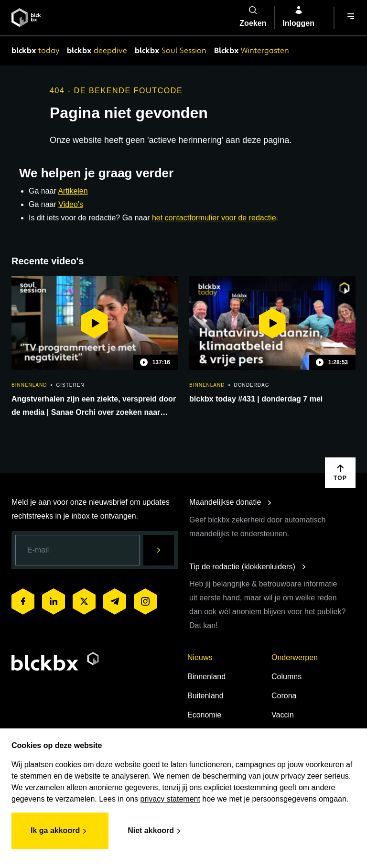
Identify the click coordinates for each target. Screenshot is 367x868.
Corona (284, 696)
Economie (204, 715)
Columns (286, 677)
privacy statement (170, 799)
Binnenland (206, 677)
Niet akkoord (156, 831)
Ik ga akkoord (60, 831)
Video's (71, 204)
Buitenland (205, 696)
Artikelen (73, 191)
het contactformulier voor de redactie (214, 218)
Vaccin (283, 715)
